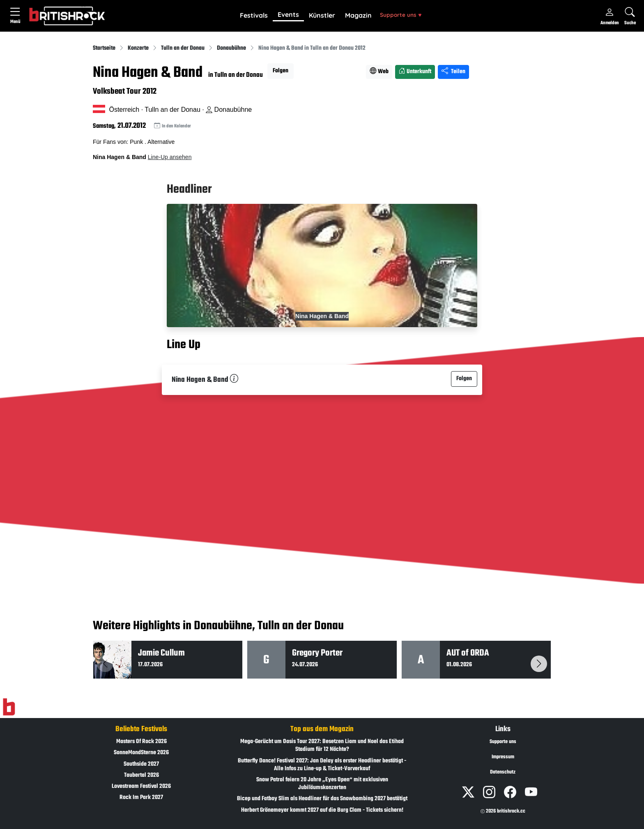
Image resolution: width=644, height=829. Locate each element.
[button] (254, 16)
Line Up (184, 345)
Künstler (322, 15)
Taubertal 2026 (141, 775)
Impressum (503, 757)
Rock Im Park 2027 (141, 798)
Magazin (358, 15)
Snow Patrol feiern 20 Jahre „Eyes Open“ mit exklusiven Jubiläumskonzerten (322, 784)
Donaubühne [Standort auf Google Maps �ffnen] (229, 110)
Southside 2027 (141, 764)
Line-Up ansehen (170, 157)
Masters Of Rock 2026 (141, 742)
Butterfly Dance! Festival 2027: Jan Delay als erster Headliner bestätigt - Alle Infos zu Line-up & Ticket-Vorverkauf (322, 765)
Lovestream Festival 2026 (141, 786)
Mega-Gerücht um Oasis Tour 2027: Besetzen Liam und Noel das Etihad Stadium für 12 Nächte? (322, 746)
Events (288, 14)
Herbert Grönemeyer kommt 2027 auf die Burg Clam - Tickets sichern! (322, 810)
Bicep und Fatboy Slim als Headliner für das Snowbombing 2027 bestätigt (322, 799)
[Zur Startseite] (9, 707)
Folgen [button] (281, 71)
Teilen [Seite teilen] (453, 72)
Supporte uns (401, 15)
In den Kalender (172, 126)
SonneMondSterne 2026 (141, 753)
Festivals (254, 15)
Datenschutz (503, 772)
